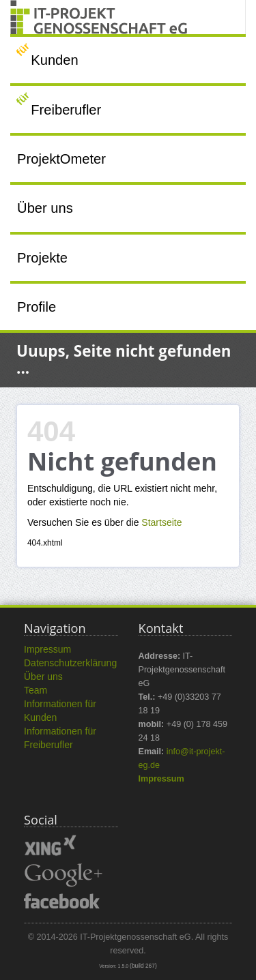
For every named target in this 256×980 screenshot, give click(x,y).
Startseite (161, 522)
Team (35, 690)
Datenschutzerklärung (70, 663)
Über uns (45, 208)
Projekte (42, 258)
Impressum (47, 649)
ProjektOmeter (61, 159)
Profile (37, 307)
